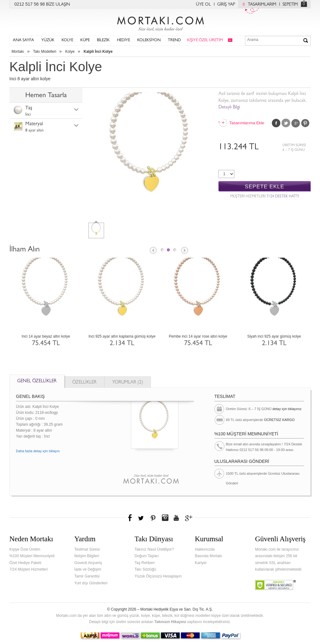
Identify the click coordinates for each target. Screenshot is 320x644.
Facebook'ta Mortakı (130, 518)
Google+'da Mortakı (190, 518)
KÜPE (85, 40)
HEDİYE (123, 40)
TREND (174, 40)
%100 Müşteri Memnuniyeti (32, 556)
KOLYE (67, 40)
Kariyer (201, 563)
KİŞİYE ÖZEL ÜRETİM (205, 40)
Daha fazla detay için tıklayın (38, 451)
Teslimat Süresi (87, 549)
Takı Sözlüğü (145, 569)
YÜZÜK (48, 40)
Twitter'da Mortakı (142, 518)
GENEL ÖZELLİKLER (37, 381)
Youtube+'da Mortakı (176, 518)
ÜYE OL (203, 5)
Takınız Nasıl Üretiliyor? (154, 549)
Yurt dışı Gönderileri (91, 583)
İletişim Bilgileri (87, 556)
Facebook (276, 123)
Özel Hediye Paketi (25, 563)
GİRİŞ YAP (226, 5)
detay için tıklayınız (287, 409)
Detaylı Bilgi (229, 108)
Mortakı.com (160, 22)
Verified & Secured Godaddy (275, 585)
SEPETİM (290, 5)
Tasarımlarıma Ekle (247, 123)
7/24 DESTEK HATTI (283, 197)
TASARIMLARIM (258, 5)
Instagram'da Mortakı (165, 518)
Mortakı (18, 52)
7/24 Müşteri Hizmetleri (29, 569)
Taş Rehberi (145, 563)
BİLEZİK (103, 40)
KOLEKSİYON (149, 40)
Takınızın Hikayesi (170, 622)
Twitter (286, 123)
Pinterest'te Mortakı (153, 518)
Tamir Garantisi (87, 576)
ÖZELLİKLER (84, 383)
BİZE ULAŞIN (58, 5)
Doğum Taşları (147, 556)
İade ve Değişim (88, 569)
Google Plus (296, 123)
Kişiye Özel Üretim (25, 549)
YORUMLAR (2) (128, 383)
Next (185, 251)
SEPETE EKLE (264, 187)
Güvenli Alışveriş (88, 563)
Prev (153, 251)
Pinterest (305, 123)
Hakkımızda (205, 549)
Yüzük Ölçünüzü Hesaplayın (158, 576)
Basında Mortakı (208, 556)
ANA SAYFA (23, 40)
